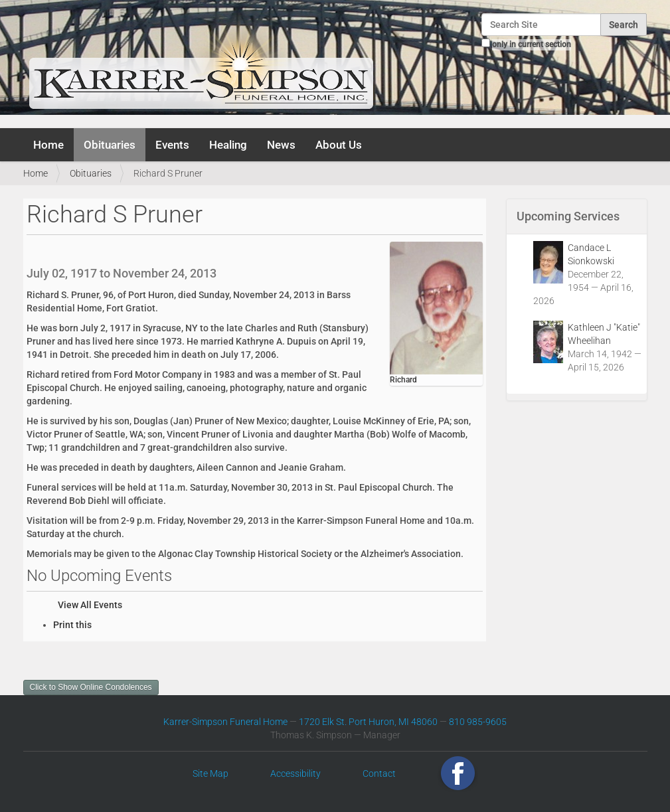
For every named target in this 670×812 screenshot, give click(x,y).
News (281, 145)
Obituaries (110, 145)
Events (172, 145)
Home (48, 145)
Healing (228, 145)
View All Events (90, 605)
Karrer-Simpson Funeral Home (225, 722)
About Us (339, 145)
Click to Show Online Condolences (91, 687)
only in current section (532, 44)
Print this (72, 625)
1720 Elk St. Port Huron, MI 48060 (368, 722)
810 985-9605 (478, 722)
